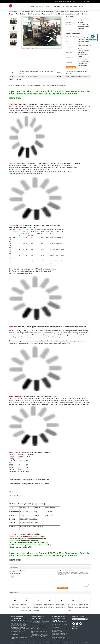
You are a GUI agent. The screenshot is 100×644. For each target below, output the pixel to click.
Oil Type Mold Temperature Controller (27, 11)
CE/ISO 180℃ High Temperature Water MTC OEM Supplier (84, 606)
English (88, 1)
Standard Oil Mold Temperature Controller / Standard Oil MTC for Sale (61, 607)
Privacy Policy (15, 643)
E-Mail (74, 626)
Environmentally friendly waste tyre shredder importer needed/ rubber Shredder (59, 635)
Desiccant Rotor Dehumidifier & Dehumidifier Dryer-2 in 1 (20, 618)
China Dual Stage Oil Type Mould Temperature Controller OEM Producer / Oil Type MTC (73, 608)
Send (87, 619)
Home (32, 7)
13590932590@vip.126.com (29, 523)
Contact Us (83, 7)
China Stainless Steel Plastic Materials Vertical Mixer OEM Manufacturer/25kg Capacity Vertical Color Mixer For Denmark (40, 636)
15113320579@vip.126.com (29, 519)
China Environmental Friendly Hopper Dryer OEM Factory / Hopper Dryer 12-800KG (19, 637)
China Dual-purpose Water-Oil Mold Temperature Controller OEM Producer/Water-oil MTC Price (38, 608)
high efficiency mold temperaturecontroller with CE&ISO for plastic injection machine (15, 607)
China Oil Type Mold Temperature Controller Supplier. (31, 643)
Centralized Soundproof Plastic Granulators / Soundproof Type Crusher (60, 638)
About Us (49, 7)
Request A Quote (77, 1)
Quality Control (72, 7)
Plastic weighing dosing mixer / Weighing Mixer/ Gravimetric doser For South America (40, 623)
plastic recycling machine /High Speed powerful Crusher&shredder (59, 619)
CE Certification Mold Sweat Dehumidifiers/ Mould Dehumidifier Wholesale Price (18, 633)
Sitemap (78, 626)
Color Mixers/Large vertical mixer (38, 618)
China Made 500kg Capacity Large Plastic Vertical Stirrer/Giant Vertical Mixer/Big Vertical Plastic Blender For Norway (39, 631)
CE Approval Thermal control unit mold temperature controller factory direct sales (49, 607)
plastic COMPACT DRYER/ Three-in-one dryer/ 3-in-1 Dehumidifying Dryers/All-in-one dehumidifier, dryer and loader (20, 624)
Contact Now (72, 67)
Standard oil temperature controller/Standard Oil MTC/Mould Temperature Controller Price (26, 608)
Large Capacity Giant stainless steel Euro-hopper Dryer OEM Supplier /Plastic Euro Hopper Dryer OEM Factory (20, 629)
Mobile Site (75, 628)
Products (40, 7)
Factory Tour (59, 7)
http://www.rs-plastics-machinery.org (31, 526)
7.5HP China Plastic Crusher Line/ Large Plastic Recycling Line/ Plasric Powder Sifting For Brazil (61, 626)
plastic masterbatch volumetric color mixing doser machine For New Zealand (40, 626)
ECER (86, 643)
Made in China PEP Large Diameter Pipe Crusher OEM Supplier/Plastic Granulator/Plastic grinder (61, 630)
